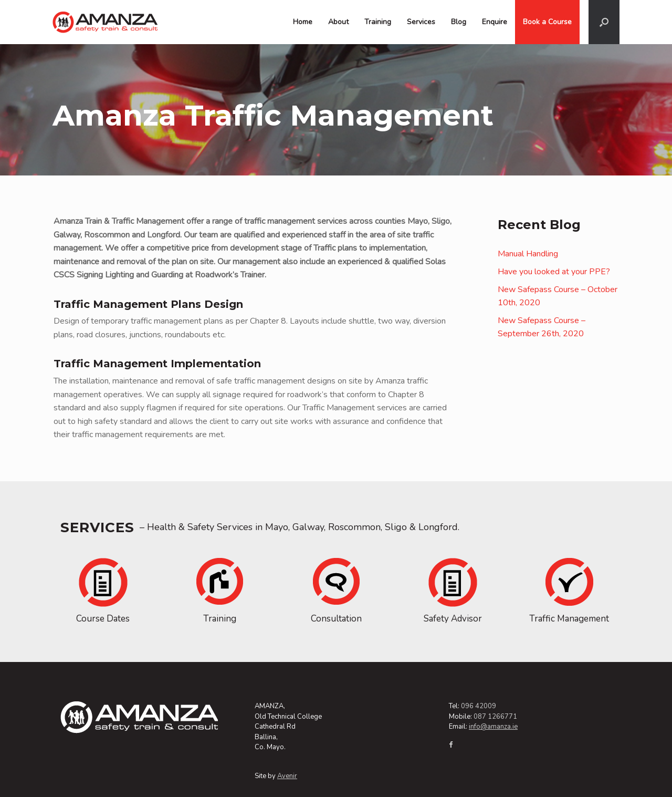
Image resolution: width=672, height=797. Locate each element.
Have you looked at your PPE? (554, 272)
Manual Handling (528, 254)
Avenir (287, 776)
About (338, 22)
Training (378, 22)
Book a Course (547, 22)
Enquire (495, 22)
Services (421, 22)
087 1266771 (495, 717)
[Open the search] (604, 22)
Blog (459, 22)
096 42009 (479, 706)
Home (303, 22)
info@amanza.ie (493, 727)
